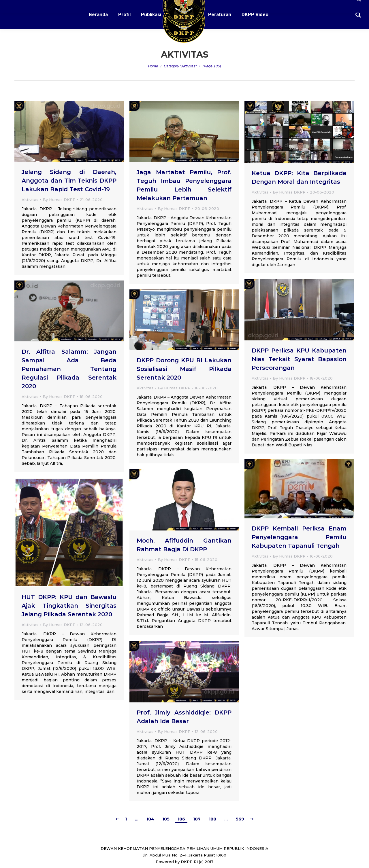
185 (166, 819)
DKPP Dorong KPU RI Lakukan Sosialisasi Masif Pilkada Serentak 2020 (184, 369)
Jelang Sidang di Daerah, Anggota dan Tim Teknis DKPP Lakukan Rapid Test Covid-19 (69, 181)
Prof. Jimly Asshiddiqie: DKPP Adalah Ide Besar (184, 717)
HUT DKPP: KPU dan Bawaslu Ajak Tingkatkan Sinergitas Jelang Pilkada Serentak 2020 (69, 606)
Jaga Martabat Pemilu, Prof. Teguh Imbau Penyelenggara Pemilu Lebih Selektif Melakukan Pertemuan (184, 185)
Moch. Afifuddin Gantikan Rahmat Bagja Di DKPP (184, 545)
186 (181, 819)
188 (212, 819)
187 (197, 819)
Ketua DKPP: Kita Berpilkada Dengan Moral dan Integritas (299, 177)
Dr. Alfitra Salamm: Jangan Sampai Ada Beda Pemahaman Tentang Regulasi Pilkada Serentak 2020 (69, 369)
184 (150, 819)
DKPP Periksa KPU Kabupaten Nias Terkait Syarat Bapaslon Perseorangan (299, 359)
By (59, 200)
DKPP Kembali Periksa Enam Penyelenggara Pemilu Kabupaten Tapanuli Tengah (299, 537)
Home (153, 66)
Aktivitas (30, 200)
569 (240, 819)
